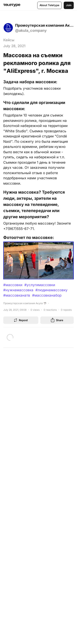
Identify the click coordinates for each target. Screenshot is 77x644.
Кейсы (9, 40)
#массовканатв (17, 295)
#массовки (13, 285)
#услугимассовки (40, 285)
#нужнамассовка (18, 290)
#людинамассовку (52, 290)
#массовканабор (47, 295)
